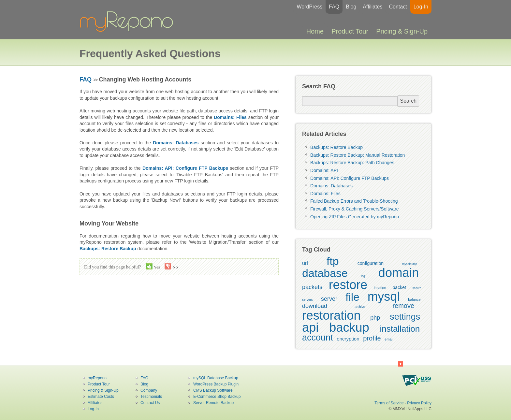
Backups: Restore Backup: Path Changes (352, 163)
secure (417, 288)
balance (414, 299)
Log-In (421, 7)
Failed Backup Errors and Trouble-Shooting (354, 201)
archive (360, 307)
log (363, 276)
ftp (333, 261)
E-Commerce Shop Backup (217, 397)
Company (149, 390)
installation (400, 329)
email (389, 339)
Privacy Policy (419, 403)
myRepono (97, 378)
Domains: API (324, 170)
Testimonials (151, 397)
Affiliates (372, 7)
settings (405, 317)
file (352, 297)
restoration (331, 315)
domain (399, 273)
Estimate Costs (101, 397)
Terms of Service (389, 403)
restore (348, 285)
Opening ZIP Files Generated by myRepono (355, 217)
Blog (351, 7)
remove (403, 306)
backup (349, 327)
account (318, 338)
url (305, 263)
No (171, 266)
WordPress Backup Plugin (216, 384)
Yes (153, 266)
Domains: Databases (331, 186)
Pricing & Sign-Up (402, 31)
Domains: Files (325, 194)
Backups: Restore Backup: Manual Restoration (358, 155)
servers (307, 300)
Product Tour (350, 31)
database (325, 273)
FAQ (334, 7)
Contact (398, 7)
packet (399, 287)
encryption (348, 339)
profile (372, 338)
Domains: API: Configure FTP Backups (350, 178)
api (310, 327)
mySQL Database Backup (216, 378)
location (380, 288)
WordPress (309, 7)
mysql (384, 297)
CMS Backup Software (213, 390)
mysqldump (410, 264)
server (329, 299)
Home (315, 31)
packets (312, 287)
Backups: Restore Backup (336, 147)
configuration (371, 263)
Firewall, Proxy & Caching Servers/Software (355, 209)
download (315, 306)
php (375, 318)
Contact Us (150, 403)
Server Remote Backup (213, 403)
